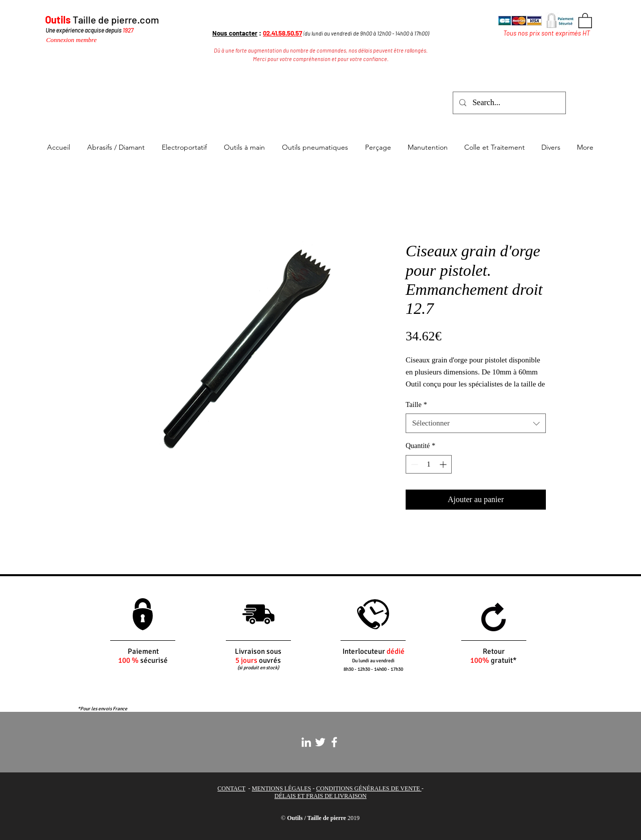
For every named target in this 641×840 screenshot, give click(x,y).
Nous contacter (235, 33)
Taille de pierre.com (116, 20)
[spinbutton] (429, 464)
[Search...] (508, 103)
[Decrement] (413, 464)
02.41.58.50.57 (282, 33)
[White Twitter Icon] (320, 742)
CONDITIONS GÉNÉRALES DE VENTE (369, 788)
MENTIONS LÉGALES (281, 788)
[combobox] (476, 423)
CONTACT (231, 788)
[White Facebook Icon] (334, 742)
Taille (416, 405)
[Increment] (444, 464)
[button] (585, 20)
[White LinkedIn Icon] (306, 742)
